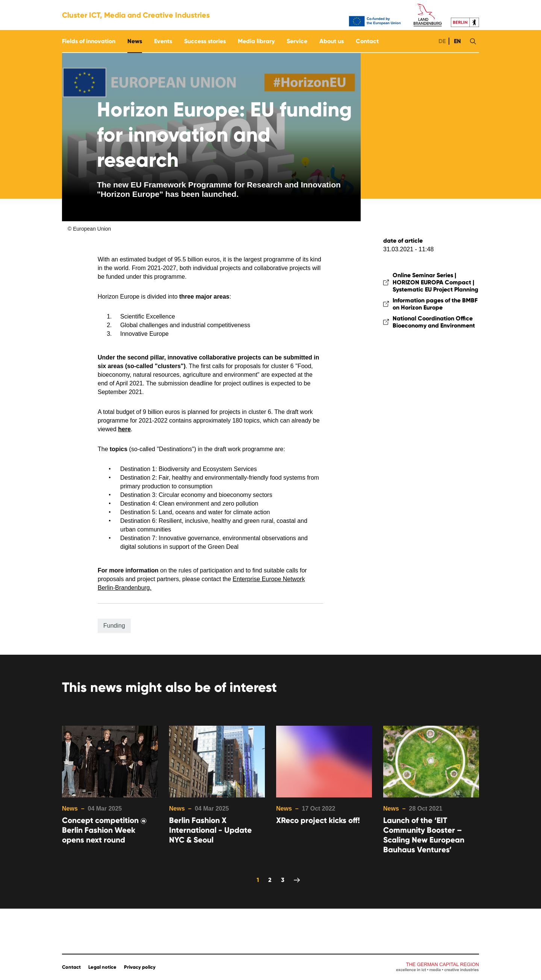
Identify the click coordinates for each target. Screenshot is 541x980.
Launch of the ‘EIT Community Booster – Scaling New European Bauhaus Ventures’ (424, 835)
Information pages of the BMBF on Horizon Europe (435, 304)
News (135, 41)
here (124, 429)
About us (332, 41)
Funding (114, 626)
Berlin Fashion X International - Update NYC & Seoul (210, 830)
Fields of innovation (89, 41)
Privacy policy (140, 967)
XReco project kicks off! (318, 820)
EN (457, 41)
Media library (256, 41)
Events (163, 41)
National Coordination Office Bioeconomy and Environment (434, 322)
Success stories (205, 41)
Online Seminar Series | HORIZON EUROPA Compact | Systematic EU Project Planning (435, 282)
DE (441, 41)
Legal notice (102, 967)
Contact (367, 41)
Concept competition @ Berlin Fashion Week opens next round (104, 830)
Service (297, 41)
